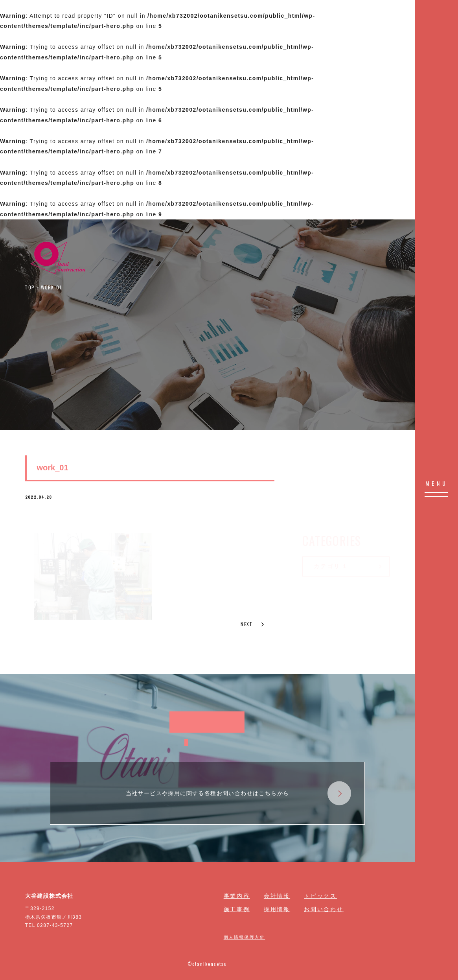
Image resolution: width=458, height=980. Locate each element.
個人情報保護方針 (245, 937)
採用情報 (277, 909)
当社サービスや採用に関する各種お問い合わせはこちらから (239, 793)
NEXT (253, 624)
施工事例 (237, 909)
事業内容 (237, 896)
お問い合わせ (324, 909)
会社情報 (277, 896)
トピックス (320, 896)
